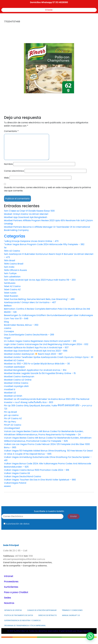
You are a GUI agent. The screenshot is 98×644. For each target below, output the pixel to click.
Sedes (8, 598)
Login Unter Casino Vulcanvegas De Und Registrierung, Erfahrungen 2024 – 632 (46, 344)
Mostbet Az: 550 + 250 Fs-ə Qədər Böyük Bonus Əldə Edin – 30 (37, 364)
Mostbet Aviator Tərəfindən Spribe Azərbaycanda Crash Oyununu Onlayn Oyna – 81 (49, 357)
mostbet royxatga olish (16, 386)
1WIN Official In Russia (15, 270)
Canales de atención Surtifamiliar (42, 610)
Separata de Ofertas (13, 610)
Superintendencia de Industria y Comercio (22, 620)
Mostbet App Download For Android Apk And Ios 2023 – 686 (36, 351)
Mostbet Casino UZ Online (18, 380)
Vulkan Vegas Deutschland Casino (23, 476)
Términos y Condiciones (72, 610)
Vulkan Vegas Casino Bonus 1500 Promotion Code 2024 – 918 (37, 470)
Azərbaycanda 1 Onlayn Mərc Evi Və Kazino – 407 (30, 302)
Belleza (8, 306)
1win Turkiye (10, 273)
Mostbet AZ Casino (14, 360)
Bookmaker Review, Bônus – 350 (21, 325)
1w (5, 248)
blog (6, 322)
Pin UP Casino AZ (13, 418)
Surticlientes (11, 587)
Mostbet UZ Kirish (13, 396)
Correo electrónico (14, 171)
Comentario (11, 131)
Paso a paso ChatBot (16, 592)
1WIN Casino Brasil (14, 264)
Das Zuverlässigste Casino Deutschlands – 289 (29, 335)
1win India (9, 267)
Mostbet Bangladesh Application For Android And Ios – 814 (35, 370)
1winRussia (10, 283)
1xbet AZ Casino (12, 286)
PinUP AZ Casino (13, 425)
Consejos (9, 331)
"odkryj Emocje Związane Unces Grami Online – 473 (31, 241)
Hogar (7, 338)
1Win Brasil (10, 260)
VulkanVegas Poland (15, 483)
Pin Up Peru (10, 422)
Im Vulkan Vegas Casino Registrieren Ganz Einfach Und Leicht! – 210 (40, 341)
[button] (90, 636)
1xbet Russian (11, 296)
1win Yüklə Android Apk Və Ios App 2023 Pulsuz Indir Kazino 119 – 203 (40, 280)
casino (8, 328)
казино (7, 486)
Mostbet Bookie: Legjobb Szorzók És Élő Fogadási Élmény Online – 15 (40, 373)
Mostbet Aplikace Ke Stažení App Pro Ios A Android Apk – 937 (36, 348)
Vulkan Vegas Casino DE (17, 473)
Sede (49, 10)
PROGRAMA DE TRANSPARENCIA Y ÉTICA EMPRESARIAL (25, 626)
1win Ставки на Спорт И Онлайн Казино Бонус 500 (29, 211)
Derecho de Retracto (48, 615)
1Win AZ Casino (12, 251)
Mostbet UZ (10, 393)
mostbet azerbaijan (15, 367)
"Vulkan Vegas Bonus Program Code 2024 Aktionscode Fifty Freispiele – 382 (44, 244)
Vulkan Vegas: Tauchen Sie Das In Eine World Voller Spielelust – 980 (40, 480)
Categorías (15, 236)
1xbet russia (10, 293)
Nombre (8, 164)
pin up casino (11, 415)
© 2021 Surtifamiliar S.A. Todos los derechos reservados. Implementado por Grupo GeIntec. (49, 632)
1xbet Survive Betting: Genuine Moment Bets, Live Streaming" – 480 (39, 299)
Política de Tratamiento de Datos (19, 615)
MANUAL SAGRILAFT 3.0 (71, 615)
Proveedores (11, 582)
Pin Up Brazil (10, 412)
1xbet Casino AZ (12, 289)
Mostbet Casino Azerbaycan (19, 377)
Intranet (9, 576)
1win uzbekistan (12, 277)
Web (6, 178)
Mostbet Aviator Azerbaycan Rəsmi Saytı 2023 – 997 (33, 354)
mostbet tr (10, 389)
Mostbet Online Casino (16, 383)
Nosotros (9, 603)
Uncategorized (12, 428)
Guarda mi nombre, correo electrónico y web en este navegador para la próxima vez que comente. (47, 189)
